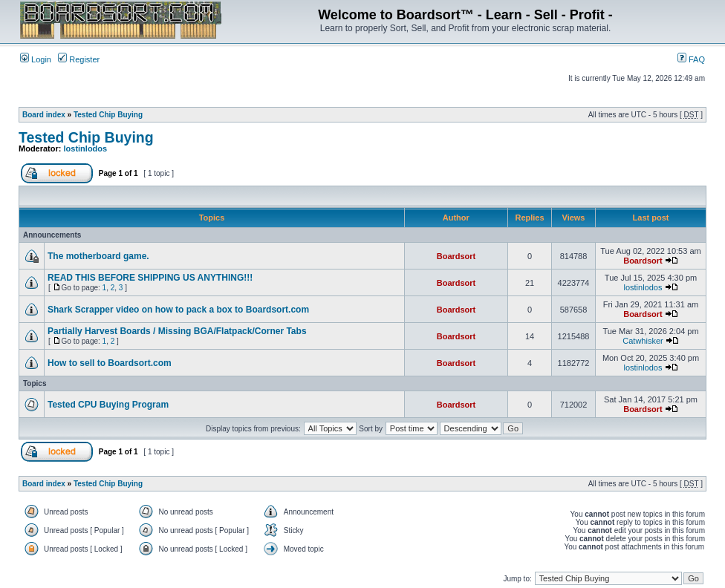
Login (36, 59)
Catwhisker (643, 341)
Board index (44, 115)
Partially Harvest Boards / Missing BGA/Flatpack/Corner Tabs (177, 331)
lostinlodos (86, 148)
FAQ (691, 59)
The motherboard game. (98, 256)
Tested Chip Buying (108, 115)
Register (79, 59)
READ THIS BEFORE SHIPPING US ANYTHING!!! (150, 278)
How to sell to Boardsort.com (110, 363)
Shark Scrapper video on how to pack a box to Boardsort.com (178, 310)
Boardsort (456, 256)
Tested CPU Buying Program (108, 405)
